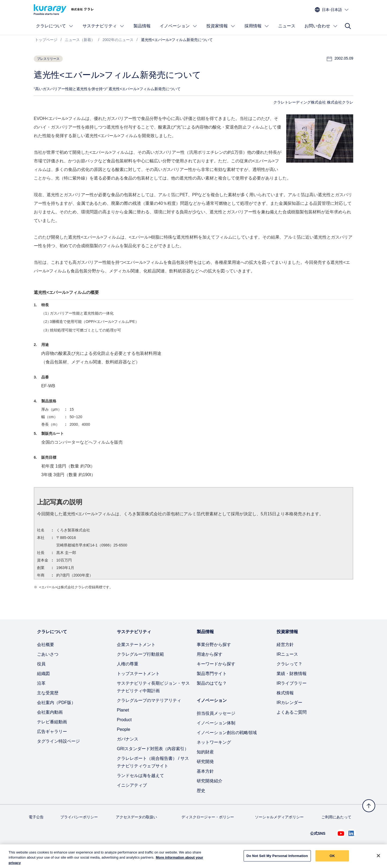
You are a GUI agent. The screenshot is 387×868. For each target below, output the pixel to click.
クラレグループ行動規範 (140, 654)
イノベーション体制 (216, 723)
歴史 (201, 791)
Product (124, 720)
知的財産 (205, 752)
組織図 (43, 674)
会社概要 (46, 645)
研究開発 (205, 762)
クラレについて (55, 26)
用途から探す (210, 654)
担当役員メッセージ (216, 713)
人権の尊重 (128, 664)
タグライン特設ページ (58, 741)
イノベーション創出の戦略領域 (227, 733)
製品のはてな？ (212, 683)
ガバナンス (128, 739)
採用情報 (257, 26)
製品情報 (142, 26)
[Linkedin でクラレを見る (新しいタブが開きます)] (352, 833)
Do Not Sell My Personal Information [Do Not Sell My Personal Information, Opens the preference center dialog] (277, 859)
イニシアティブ (132, 785)
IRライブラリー (292, 683)
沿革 (41, 683)
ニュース (287, 26)
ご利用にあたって (336, 817)
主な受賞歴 (48, 693)
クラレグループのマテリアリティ (149, 700)
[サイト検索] (348, 26)
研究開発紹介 (210, 781)
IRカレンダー (289, 703)
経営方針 (285, 645)
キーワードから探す (216, 664)
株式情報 (285, 693)
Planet (123, 710)
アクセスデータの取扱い (136, 817)
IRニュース (287, 654)
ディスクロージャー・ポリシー (208, 817)
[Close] (378, 859)
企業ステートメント (136, 645)
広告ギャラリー (52, 732)
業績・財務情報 (292, 674)
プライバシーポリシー (79, 817)
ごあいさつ (48, 654)
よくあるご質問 (292, 712)
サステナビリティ (103, 26)
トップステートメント (138, 674)
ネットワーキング (214, 742)
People (124, 729)
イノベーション (178, 26)
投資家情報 (221, 26)
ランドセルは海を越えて (140, 776)
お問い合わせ (321, 26)
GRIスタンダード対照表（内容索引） (153, 749)
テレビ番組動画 (52, 722)
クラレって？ (289, 664)
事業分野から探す (214, 645)
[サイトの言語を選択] (332, 10)
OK (332, 859)
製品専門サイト (212, 674)
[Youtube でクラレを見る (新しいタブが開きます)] (341, 833)
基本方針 (205, 771)
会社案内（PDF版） (56, 703)
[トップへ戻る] (369, 806)
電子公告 (36, 817)
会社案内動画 (50, 712)
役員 (41, 664)
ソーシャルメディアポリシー (279, 817)
